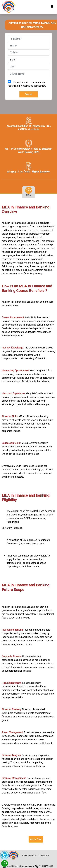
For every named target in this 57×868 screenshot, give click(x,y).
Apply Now (36, 839)
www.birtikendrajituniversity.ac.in (21, 866)
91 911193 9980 (46, 866)
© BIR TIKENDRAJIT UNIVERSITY (35, 856)
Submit (28, 94)
